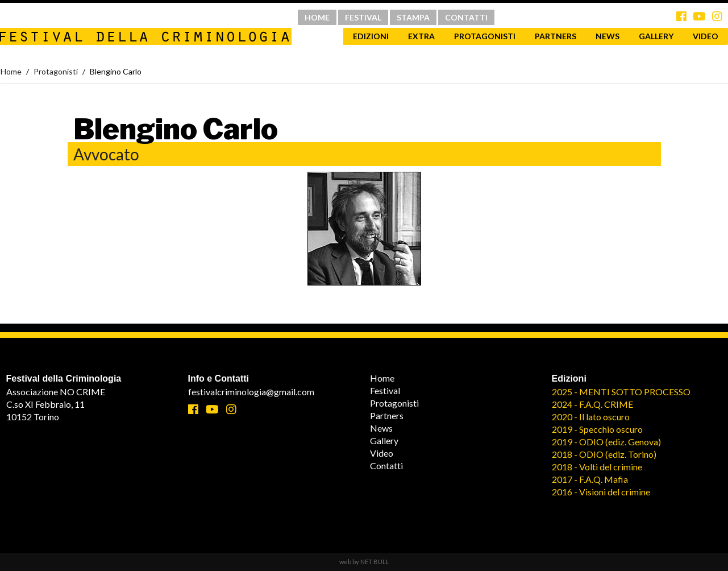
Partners (556, 36)
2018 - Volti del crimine (597, 467)
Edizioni (371, 36)
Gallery (656, 36)
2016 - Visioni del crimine (601, 492)
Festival (385, 390)
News (608, 36)
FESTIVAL (363, 17)
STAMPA (413, 17)
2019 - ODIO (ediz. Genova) (606, 442)
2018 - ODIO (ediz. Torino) (604, 454)
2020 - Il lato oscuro (591, 417)
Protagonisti (485, 36)
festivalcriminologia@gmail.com (251, 392)
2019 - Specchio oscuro (597, 429)
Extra (421, 36)
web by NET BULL (364, 562)
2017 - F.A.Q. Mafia (590, 479)
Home (11, 71)
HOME (317, 17)
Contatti (386, 466)
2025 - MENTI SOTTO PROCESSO (621, 392)
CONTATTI (466, 17)
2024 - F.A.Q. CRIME (592, 404)
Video (382, 453)
